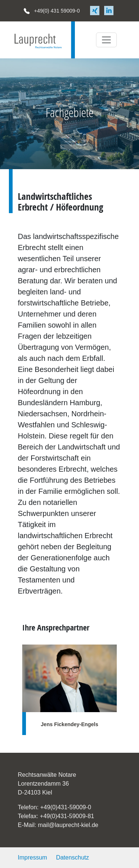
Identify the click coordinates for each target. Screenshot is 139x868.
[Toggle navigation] (106, 40)
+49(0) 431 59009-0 (52, 11)
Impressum (32, 857)
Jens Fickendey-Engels (69, 724)
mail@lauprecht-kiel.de (68, 825)
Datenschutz (72, 857)
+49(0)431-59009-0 (65, 807)
